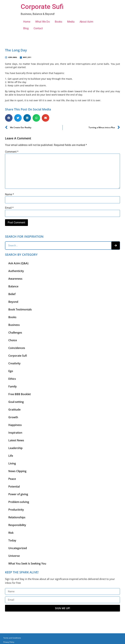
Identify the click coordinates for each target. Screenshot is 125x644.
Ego (11, 371)
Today (12, 540)
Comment (12, 152)
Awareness (15, 279)
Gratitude (14, 410)
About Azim (86, 22)
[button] (9, 118)
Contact (38, 28)
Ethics (12, 379)
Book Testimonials (20, 309)
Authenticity (16, 271)
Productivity (16, 510)
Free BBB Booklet (20, 394)
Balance (13, 286)
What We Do (43, 22)
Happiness (15, 425)
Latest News (16, 440)
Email (9, 208)
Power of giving (18, 494)
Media (71, 22)
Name (9, 194)
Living (12, 463)
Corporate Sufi (42, 7)
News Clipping (17, 471)
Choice (13, 340)
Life (11, 456)
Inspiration (15, 433)
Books (58, 22)
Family (13, 386)
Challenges (15, 333)
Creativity (14, 363)
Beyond (13, 302)
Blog (26, 28)
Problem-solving (19, 502)
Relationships (17, 517)
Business (14, 325)
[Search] (116, 246)
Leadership (15, 448)
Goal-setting (16, 402)
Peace (12, 479)
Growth (13, 417)
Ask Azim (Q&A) (18, 263)
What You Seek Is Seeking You (27, 563)
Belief (12, 294)
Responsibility (17, 525)
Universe (14, 556)
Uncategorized (18, 548)
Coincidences (17, 348)
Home (27, 22)
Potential (14, 487)
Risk (11, 533)
